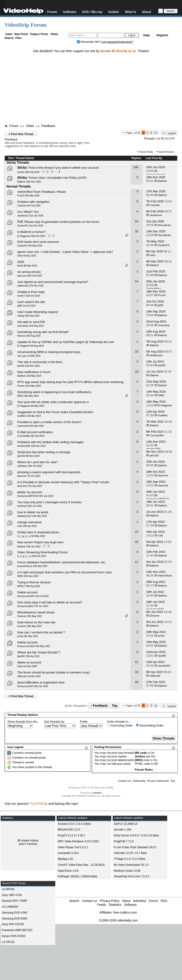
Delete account (27, 592)
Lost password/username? (117, 42)
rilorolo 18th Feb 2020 (28, 172)
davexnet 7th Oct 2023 (29, 476)
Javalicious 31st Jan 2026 (30, 216)
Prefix (84, 722)
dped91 (162, 656)
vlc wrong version (29, 272)
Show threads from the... (23, 722)
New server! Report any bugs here (40, 542)
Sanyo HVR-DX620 (14, 936)
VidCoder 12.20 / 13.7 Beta (130, 853)
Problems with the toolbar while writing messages (50, 442)
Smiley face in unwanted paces (38, 532)
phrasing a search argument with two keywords (49, 472)
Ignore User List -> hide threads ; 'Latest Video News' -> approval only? (65, 252)
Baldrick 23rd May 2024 (29, 376)
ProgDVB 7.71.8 (124, 841)
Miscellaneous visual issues (36, 612)
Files (19, 38)
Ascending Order (120, 725)
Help (147, 35)
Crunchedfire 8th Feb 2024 (31, 436)
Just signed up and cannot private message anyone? (53, 282)
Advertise (139, 901)
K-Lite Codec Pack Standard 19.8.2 (135, 847)
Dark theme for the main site (36, 622)
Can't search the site (31, 302)
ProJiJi (162, 295)
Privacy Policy (110, 901)
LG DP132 (8, 942)
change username (29, 522)
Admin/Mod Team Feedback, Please (42, 192)
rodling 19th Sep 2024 (28, 316)
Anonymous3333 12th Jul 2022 (33, 596)
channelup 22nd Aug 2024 (30, 326)
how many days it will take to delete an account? (50, 602)
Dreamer (155, 616)
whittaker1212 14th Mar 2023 (32, 516)
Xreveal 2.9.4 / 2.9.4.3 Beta (74, 824)
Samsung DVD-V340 (14, 913)
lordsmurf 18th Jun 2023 (30, 506)
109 (136, 167)
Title (10, 158)
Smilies (140, 756)
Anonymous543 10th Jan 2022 (33, 686)
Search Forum (166, 152)
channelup (164, 325)
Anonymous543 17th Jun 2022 (33, 606)
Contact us (90, 901)
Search (9, 38)
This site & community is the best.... (41, 362)
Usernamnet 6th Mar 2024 (30, 426)
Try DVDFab (39, 804)
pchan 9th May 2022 (28, 636)
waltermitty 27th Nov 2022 (30, 286)
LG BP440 (8, 889)
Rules (54, 34)
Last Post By (155, 158)
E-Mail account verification (35, 432)
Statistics (115, 905)
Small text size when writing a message (44, 452)
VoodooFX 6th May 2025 (30, 246)
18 (136, 372)
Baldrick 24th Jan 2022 (29, 547)
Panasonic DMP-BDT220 (17, 930)
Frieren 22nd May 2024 (29, 386)
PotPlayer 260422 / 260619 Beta (77, 876)
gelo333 (154, 455)
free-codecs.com (125, 912)
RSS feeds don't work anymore (38, 242)
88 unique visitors (28, 840)
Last (172, 133)
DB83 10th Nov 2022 (28, 576)
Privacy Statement (158, 781)
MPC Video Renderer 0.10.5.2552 (78, 841)
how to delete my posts (33, 512)
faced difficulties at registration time (41, 682)
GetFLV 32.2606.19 (126, 824)
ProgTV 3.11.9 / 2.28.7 (72, 835)
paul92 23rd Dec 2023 (28, 366)
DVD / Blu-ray (92, 12)
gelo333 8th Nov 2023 (28, 456)
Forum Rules (144, 770)
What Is (131, 12)
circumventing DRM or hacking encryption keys (49, 352)
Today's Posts (39, 34)
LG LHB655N (10, 907)
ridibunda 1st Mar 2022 (29, 676)
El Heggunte (165, 405)
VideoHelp (139, 781)
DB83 (161, 395)
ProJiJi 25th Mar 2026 (28, 196)
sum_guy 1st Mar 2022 (29, 356)
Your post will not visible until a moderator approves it (53, 402)
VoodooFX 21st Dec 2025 (30, 226)
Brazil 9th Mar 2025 (27, 266)
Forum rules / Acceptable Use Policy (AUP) (58, 178)
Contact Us (125, 781)
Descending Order (150, 725)
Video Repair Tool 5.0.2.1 (73, 847)
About (147, 12)
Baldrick (162, 181)
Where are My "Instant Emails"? (39, 652)
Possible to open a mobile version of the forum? (49, 422)
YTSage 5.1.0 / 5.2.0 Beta (129, 859)
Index (9, 34)
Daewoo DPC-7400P (14, 901)
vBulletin (97, 793)
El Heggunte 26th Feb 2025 (31, 236)
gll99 (161, 305)
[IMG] (138, 760)
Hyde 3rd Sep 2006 (27, 666)
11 (156, 133)
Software (70, 12)
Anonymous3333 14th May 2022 (34, 646)
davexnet (163, 475)
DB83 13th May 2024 (28, 396)
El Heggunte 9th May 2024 (31, 406)
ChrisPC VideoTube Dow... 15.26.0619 (81, 865)
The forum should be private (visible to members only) (53, 672)
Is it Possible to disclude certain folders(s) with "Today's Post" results (63, 482)
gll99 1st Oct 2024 (27, 306)
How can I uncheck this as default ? (41, 632)
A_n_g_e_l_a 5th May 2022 (31, 536)
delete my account (30, 492)
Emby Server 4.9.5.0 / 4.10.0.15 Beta (136, 835)
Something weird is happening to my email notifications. (55, 392)
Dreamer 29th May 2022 (30, 616)
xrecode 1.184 (122, 830)
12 (136, 662)
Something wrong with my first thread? (43, 332)
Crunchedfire (157, 435)
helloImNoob (165, 576)
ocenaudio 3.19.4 (68, 853)
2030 (21, 262)
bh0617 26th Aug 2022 (29, 586)
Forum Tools (146, 152)
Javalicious (156, 215)
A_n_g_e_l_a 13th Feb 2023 (32, 556)
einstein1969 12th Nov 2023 (32, 446)
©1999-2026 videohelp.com (118, 920)
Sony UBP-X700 (12, 895)
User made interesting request (38, 312)
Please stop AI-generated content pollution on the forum (62, 222)
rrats (160, 536)
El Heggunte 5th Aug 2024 (31, 346)
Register (162, 35)
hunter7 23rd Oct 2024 (29, 296)
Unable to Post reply (31, 292)
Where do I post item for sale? (38, 462)
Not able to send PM (31, 322)
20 (136, 682)
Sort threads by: (55, 722)
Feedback (48, 126)
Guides (114, 12)
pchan (161, 636)
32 (136, 231)
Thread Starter (25, 158)
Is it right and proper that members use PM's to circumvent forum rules (64, 572)
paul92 (162, 365)
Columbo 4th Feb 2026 (29, 206)
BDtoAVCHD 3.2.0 (69, 830)
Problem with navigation (33, 202)
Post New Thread (21, 134)
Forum (52, 12)
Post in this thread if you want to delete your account (64, 168)
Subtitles (163, 415)
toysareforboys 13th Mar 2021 (32, 566)
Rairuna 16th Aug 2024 (29, 336)
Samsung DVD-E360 (14, 919)
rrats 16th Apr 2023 (27, 526)
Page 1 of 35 (133, 133)
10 (136, 352)
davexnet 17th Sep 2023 (30, 486)
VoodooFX (164, 245)
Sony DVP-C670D (13, 924)
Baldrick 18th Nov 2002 (29, 182)
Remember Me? (89, 42)
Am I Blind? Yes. (28, 212)
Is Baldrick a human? (31, 232)
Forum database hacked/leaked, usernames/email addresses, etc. (62, 562)
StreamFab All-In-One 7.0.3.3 (131, 876)
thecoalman (164, 225)
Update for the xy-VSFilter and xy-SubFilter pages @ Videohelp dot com (66, 342)
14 (136, 281)
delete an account (29, 662)
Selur (153, 255)
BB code (141, 753)
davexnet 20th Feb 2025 (30, 276)
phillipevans (156, 355)
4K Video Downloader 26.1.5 (131, 865)
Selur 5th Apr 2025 (27, 256)
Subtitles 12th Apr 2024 (29, 416)
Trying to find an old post (34, 582)
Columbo (155, 205)
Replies (136, 158)
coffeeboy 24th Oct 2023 (30, 466)
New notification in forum (34, 372)
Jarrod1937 (164, 666)
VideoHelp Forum (26, 25)
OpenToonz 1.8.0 (68, 871)
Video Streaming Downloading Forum (42, 552)
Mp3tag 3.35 (65, 859)
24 (136, 221)
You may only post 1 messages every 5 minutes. (50, 502)
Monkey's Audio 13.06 (127, 871)
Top (115, 706)
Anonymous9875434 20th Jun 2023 (35, 496)
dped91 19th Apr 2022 (28, 656)
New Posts (21, 34)
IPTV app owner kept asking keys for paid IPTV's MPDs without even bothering (70, 382)
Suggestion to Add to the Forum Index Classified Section (55, 412)
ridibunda (155, 676)
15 (136, 532)
